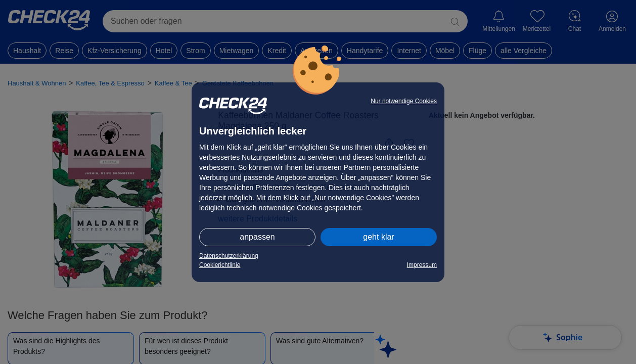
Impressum (422, 265)
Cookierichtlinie (220, 265)
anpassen (257, 237)
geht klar (378, 237)
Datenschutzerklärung (229, 256)
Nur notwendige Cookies (404, 101)
